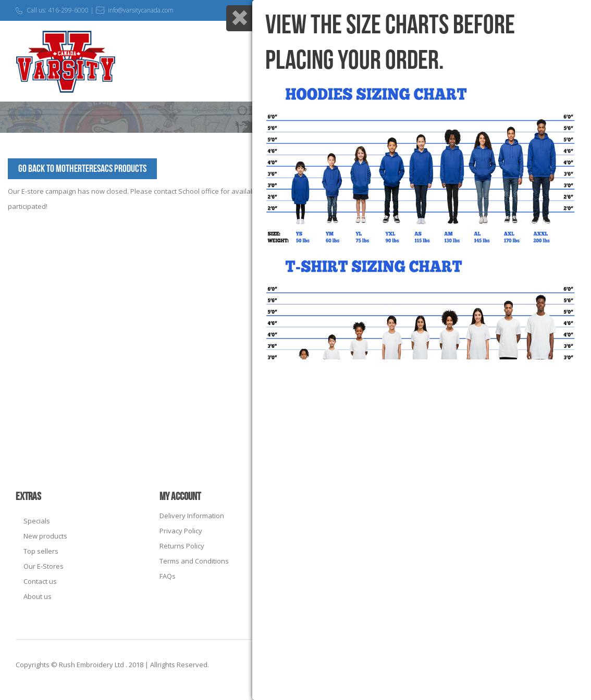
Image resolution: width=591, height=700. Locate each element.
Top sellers (41, 551)
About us (38, 596)
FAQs (168, 576)
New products (45, 536)
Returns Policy (182, 546)
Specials (37, 521)
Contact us (40, 581)
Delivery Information (192, 516)
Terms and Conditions (194, 561)
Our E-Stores (44, 566)
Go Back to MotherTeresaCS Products (82, 169)
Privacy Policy (181, 531)
